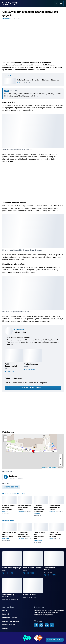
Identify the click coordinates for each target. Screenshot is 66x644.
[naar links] (61, 458)
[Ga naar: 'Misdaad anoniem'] (33, 360)
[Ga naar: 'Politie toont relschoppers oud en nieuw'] (57, 533)
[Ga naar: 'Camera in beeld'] (33, 588)
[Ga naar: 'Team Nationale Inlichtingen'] (54, 564)
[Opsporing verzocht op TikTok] (52, 625)
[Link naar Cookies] (17, 628)
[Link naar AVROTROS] (27, 638)
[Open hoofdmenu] (61, 4)
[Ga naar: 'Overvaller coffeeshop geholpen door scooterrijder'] (41, 506)
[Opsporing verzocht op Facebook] (36, 625)
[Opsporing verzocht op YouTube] (47, 625)
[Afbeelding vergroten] (62, 115)
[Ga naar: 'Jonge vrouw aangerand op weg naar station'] (25, 533)
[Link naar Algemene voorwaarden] (17, 621)
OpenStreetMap (52, 468)
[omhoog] (61, 455)
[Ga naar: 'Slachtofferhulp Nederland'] (12, 589)
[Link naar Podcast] (17, 610)
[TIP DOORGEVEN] (55, 640)
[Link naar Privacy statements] (17, 625)
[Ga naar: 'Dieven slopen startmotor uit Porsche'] (57, 506)
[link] (17, 477)
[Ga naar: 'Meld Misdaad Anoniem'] (33, 563)
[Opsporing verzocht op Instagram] (41, 625)
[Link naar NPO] (38, 638)
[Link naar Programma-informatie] (17, 618)
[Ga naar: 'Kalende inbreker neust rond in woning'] (25, 506)
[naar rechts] (61, 461)
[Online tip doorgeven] (33, 388)
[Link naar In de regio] (17, 614)
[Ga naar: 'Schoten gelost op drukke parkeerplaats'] (9, 533)
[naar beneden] (61, 464)
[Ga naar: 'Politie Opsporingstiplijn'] (14, 361)
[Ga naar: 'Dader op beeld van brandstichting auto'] (41, 533)
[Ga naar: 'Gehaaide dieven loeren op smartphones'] (9, 506)
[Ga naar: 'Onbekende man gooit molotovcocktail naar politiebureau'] (33, 81)
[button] (33, 451)
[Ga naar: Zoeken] (56, 4)
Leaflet (44, 468)
